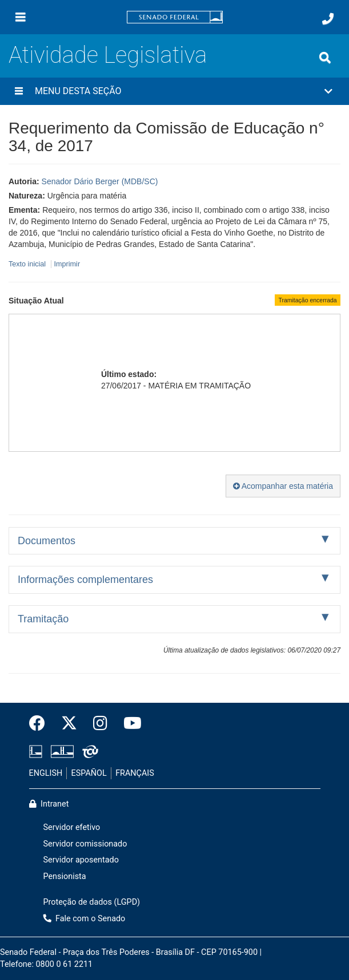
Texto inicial (28, 264)
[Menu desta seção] (19, 91)
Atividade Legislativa (108, 55)
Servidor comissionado (85, 844)
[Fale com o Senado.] (328, 19)
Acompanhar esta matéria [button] (283, 486)
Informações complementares (85, 580)
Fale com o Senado (85, 919)
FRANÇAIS (135, 773)
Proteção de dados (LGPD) (92, 902)
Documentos (47, 541)
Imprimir (67, 264)
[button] (174, 91)
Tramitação (43, 619)
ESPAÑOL (89, 773)
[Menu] (21, 17)
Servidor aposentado (81, 860)
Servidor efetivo (72, 827)
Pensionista (65, 876)
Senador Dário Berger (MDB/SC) (100, 181)
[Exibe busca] (325, 58)
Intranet (49, 804)
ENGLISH (46, 773)
